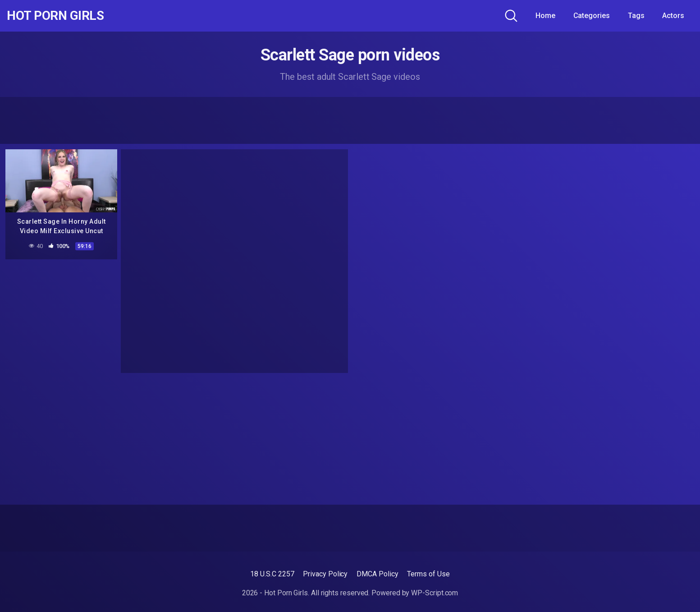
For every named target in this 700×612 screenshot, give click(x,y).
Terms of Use (428, 574)
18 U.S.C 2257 (272, 574)
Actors (673, 16)
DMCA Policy (377, 574)
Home (545, 16)
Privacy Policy (325, 574)
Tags (636, 16)
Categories (592, 16)
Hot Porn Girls (55, 16)
